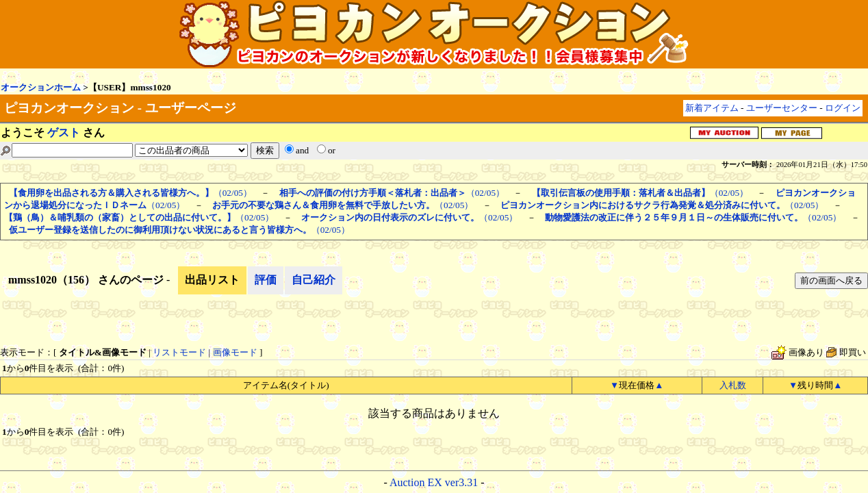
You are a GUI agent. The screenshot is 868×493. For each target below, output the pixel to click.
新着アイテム (712, 108)
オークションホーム (41, 87)
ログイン (843, 108)
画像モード (235, 352)
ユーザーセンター (782, 108)
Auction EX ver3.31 (434, 482)
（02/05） (130, 193)
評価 (266, 280)
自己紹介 (314, 280)
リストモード (179, 352)
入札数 (733, 385)
